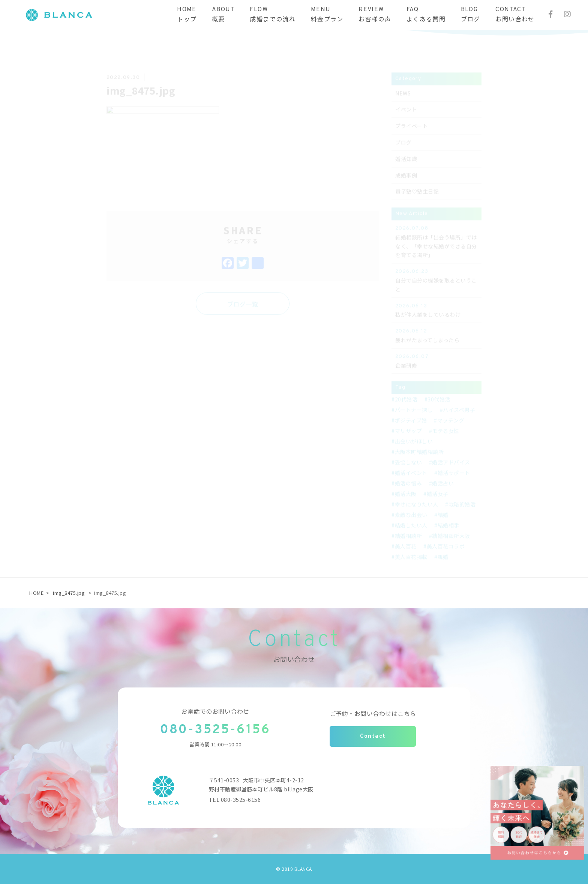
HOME (36, 593)
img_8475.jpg (69, 593)
